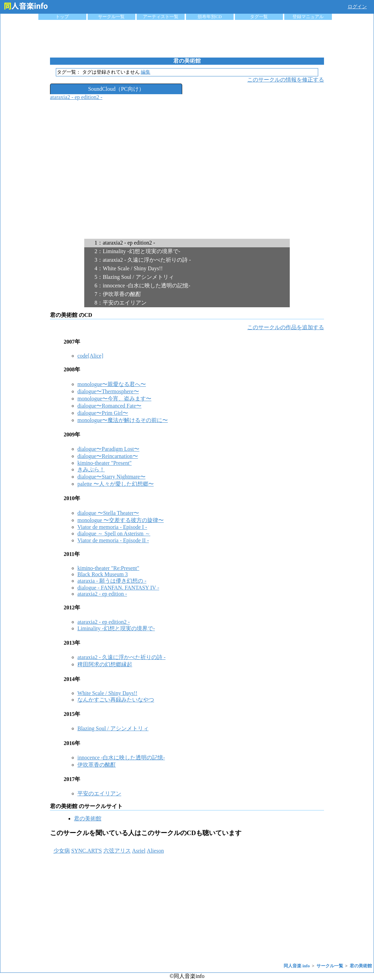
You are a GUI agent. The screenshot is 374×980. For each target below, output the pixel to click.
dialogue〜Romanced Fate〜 (109, 406)
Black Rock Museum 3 (103, 574)
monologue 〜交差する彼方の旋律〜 (121, 520)
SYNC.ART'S (87, 851)
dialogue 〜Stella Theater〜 (108, 513)
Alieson (155, 851)
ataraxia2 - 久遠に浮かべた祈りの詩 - (121, 657)
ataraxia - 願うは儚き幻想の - (112, 581)
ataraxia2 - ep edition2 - (76, 97)
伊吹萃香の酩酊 (97, 765)
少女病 (62, 851)
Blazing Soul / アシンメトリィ (113, 728)
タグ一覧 (259, 17)
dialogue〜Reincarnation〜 (108, 456)
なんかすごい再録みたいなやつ (116, 700)
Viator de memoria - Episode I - (112, 527)
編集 (146, 72)
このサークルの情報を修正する (286, 80)
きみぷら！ (91, 469)
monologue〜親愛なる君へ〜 (112, 384)
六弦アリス (117, 851)
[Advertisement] (187, 39)
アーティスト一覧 (161, 17)
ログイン (357, 7)
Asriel (139, 851)
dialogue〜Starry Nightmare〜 (111, 477)
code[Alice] (90, 356)
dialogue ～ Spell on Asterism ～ (114, 534)
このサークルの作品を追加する (286, 327)
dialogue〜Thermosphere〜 (108, 391)
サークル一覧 (111, 17)
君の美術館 (88, 818)
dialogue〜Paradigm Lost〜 (108, 449)
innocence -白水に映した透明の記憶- (121, 758)
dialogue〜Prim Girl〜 (103, 413)
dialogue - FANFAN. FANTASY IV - (118, 588)
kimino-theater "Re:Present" (108, 568)
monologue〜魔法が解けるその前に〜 (123, 420)
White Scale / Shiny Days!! (107, 693)
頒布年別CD (210, 17)
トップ (62, 17)
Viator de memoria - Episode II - (113, 540)
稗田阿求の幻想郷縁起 (105, 664)
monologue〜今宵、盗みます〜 (114, 399)
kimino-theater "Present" (104, 463)
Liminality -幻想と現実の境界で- (116, 628)
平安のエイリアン (99, 793)
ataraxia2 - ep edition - (102, 594)
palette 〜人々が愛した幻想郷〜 (116, 484)
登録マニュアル (308, 17)
